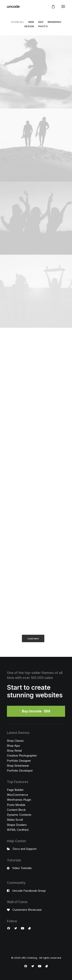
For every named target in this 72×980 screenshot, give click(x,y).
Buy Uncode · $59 (36, 711)
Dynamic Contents (19, 815)
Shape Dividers (17, 825)
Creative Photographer (22, 756)
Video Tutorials (22, 868)
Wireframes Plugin (19, 800)
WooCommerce (17, 795)
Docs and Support (25, 849)
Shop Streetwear (18, 766)
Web (31, 22)
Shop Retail (14, 751)
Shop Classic (15, 741)
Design (29, 26)
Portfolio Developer (20, 771)
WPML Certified (18, 830)
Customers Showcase (27, 910)
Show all (17, 22)
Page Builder (15, 790)
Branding (54, 22)
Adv (41, 22)
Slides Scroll (15, 820)
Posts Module (16, 805)
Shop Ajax (13, 746)
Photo (43, 26)
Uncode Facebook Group (29, 891)
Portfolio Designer (19, 761)
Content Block (16, 810)
